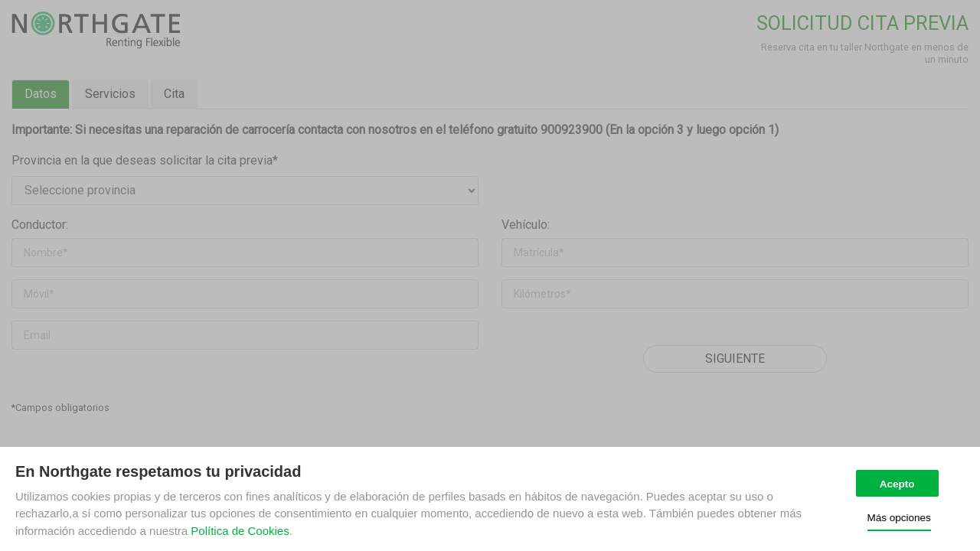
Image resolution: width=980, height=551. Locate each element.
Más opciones (899, 518)
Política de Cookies (240, 531)
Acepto (897, 484)
